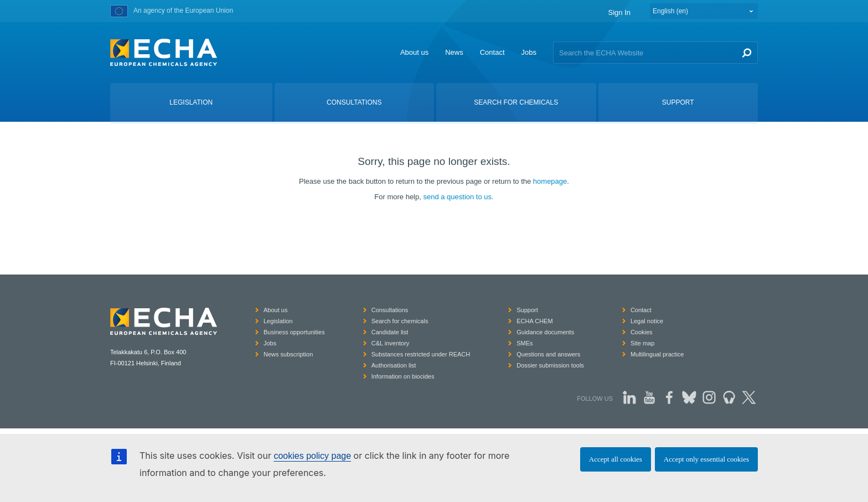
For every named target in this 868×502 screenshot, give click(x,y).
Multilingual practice (657, 354)
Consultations (390, 310)
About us (414, 52)
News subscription (288, 354)
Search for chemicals (400, 321)
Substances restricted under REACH (421, 354)
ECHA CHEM (534, 321)
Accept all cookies (616, 459)
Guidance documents (545, 332)
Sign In (619, 12)
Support (527, 310)
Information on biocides (403, 376)
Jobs (529, 52)
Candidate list (390, 332)
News (454, 52)
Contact (492, 52)
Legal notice (647, 321)
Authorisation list (394, 365)
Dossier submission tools (550, 365)
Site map (642, 343)
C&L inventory (391, 343)
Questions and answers (548, 354)
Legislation (278, 321)
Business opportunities (294, 332)
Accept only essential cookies (706, 459)
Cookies (642, 332)
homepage (550, 181)
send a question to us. (458, 197)
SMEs (525, 343)
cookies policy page (312, 456)
